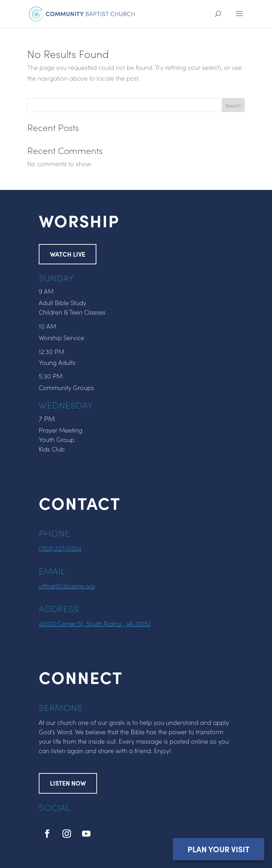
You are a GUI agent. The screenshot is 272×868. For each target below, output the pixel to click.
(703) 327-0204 (60, 548)
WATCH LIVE (68, 254)
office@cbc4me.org (67, 586)
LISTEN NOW (68, 783)
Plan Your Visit (218, 849)
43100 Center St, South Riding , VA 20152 (95, 623)
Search (233, 105)
